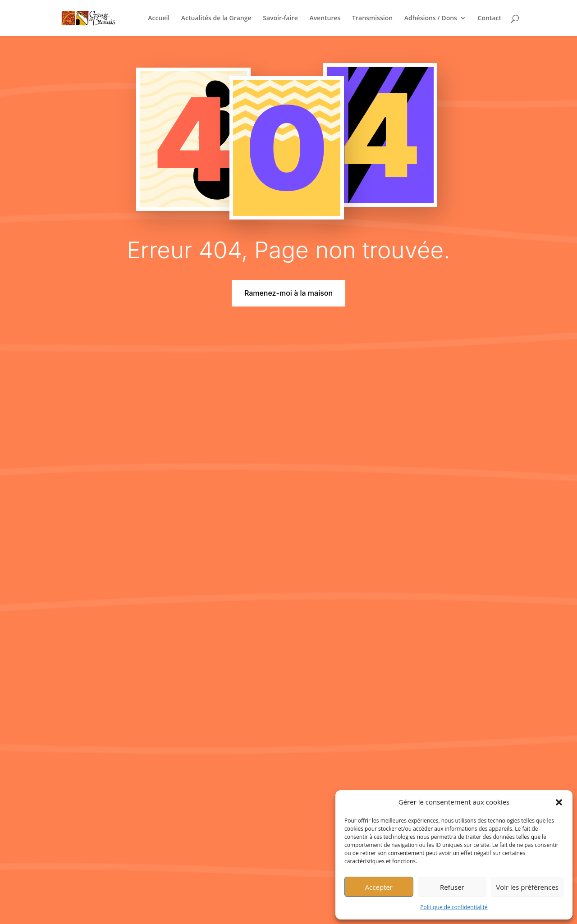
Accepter (379, 887)
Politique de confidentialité (454, 907)
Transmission (372, 18)
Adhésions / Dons (431, 18)
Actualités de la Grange (216, 18)
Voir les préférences (527, 887)
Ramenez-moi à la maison (288, 293)
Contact (490, 18)
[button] (559, 802)
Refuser (452, 887)
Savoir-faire (280, 18)
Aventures (325, 18)
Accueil (159, 18)
